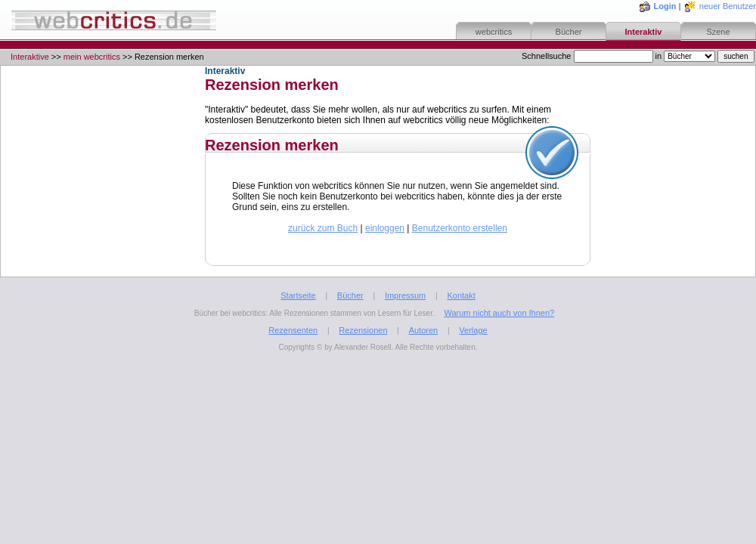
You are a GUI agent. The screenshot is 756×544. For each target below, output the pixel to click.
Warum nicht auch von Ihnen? (499, 313)
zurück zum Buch (323, 228)
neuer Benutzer (728, 6)
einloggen (385, 228)
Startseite (298, 295)
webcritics (494, 32)
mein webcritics (92, 57)
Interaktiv (644, 32)
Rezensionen (363, 330)
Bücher (569, 32)
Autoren (424, 330)
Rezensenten (293, 330)
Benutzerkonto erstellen (460, 228)
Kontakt (461, 295)
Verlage (473, 330)
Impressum (405, 295)
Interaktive (30, 57)
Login (665, 6)
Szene (718, 32)
